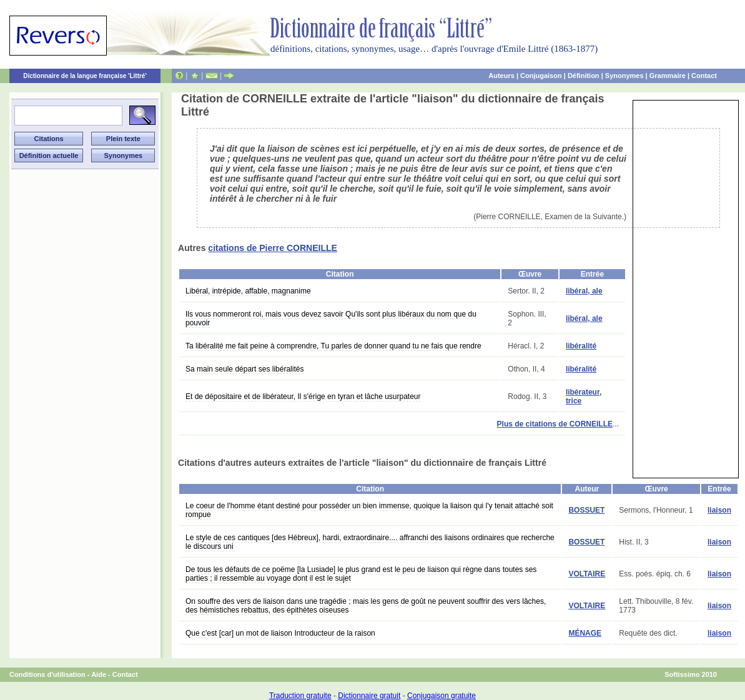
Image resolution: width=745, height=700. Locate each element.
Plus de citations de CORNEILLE (555, 424)
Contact (704, 76)
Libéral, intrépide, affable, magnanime (248, 291)
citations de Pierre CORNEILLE (273, 248)
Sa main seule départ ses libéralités (244, 369)
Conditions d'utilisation (47, 674)
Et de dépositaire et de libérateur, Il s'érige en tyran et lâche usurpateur (303, 397)
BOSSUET (586, 510)
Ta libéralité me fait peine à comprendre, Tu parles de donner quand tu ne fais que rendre (333, 346)
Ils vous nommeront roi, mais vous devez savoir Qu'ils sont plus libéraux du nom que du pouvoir (331, 318)
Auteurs (501, 76)
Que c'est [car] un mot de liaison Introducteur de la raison (280, 633)
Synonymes (624, 76)
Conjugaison (541, 76)
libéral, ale (584, 291)
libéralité (581, 346)
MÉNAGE (585, 633)
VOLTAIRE (587, 574)
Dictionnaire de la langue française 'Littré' (85, 76)
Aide (99, 674)
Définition (584, 76)
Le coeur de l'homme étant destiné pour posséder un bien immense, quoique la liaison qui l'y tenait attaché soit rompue (369, 510)
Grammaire (668, 76)
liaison (719, 510)
